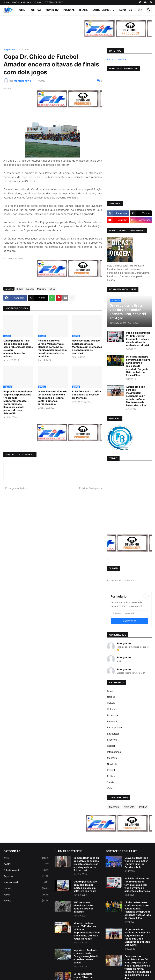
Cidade (25, 50)
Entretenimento (104, 10)
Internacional (114, 752)
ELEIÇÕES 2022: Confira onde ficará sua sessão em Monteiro (86, 395)
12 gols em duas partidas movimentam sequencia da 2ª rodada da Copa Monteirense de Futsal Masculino (136, 396)
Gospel (111, 746)
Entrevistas (113, 734)
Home (6, 2)
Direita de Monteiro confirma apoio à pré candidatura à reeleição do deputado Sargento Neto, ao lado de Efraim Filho (138, 366)
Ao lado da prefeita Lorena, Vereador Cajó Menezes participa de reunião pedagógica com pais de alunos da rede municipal (52, 348)
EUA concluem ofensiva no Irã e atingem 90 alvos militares (83, 907)
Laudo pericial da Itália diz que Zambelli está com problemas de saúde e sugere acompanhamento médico (18, 348)
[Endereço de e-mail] (129, 613)
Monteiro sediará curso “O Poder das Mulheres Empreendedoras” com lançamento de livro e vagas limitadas (87, 931)
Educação (113, 721)
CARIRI (111, 697)
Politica (35, 10)
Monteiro (52, 10)
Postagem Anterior (16, 488)
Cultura (111, 709)
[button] (140, 10)
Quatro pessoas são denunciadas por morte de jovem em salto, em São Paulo (85, 886)
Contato (38, 2)
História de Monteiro (22, 2)
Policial (69, 10)
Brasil (83, 10)
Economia (112, 715)
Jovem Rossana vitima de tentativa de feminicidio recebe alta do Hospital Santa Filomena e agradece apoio (52, 398)
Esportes (126, 10)
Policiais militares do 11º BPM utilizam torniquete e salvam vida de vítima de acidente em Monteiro (139, 339)
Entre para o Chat (117, 59)
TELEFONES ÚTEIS (54, 2)
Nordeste (112, 764)
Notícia (52, 289)
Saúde (111, 782)
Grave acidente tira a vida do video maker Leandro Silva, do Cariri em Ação (136, 862)
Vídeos (111, 788)
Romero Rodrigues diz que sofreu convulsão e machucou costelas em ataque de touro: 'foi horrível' (86, 864)
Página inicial (11, 50)
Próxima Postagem (90, 488)
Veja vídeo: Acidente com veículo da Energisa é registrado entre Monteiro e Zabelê (86, 956)
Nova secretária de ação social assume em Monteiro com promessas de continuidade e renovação (87, 347)
